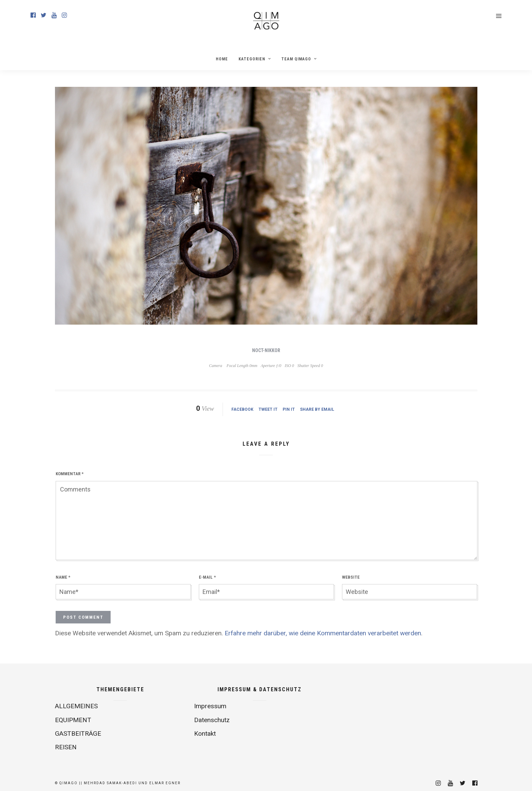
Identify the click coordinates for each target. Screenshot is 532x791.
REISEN (66, 747)
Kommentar (70, 474)
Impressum (210, 706)
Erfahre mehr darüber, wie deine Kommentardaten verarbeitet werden (323, 633)
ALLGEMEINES (76, 706)
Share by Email (317, 409)
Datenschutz (212, 720)
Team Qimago (296, 59)
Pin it (289, 409)
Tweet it (268, 409)
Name (63, 577)
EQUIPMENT (73, 720)
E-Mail (207, 577)
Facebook (242, 409)
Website (351, 577)
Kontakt (205, 734)
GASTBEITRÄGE (78, 734)
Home (222, 59)
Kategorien (252, 59)
